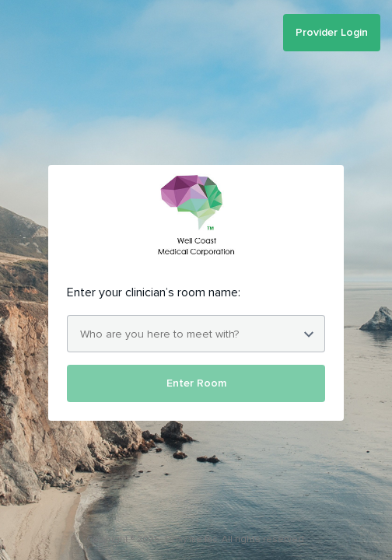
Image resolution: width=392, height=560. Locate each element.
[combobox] (196, 334)
